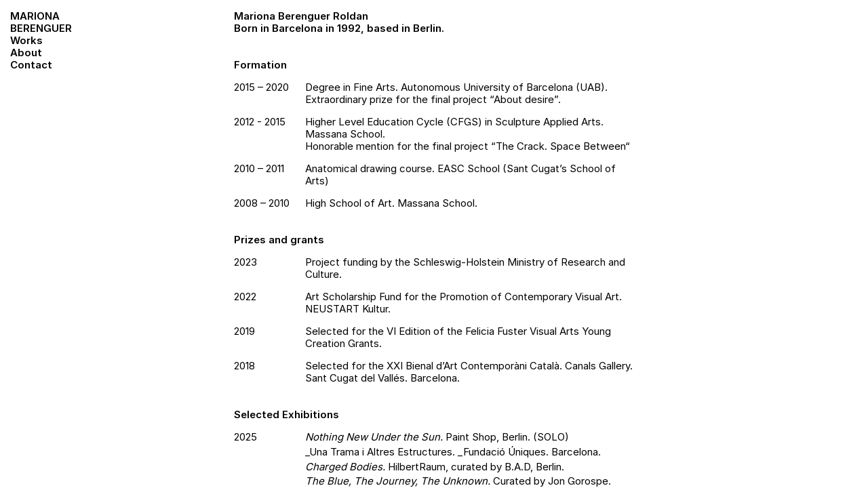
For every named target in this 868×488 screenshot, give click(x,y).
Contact (31, 65)
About (26, 53)
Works (26, 40)
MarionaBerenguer (41, 22)
